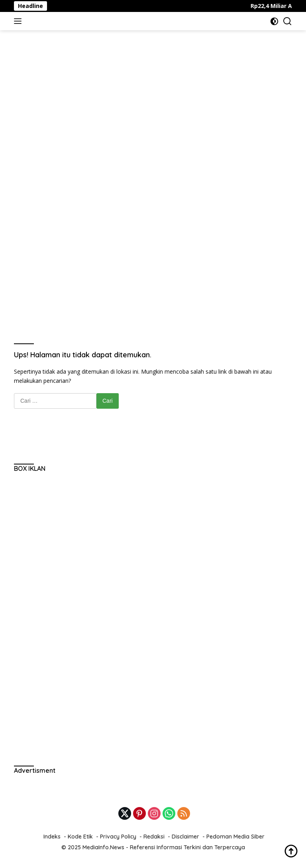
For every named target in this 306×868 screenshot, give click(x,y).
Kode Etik (80, 837)
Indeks (52, 837)
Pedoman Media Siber (235, 837)
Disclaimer (185, 837)
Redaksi (154, 837)
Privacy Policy (118, 837)
